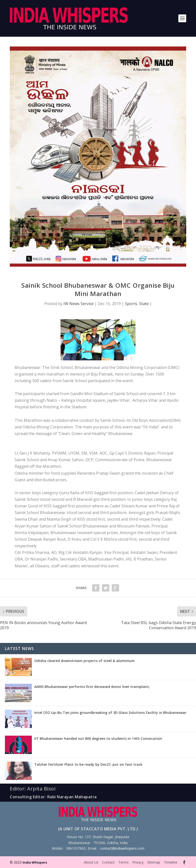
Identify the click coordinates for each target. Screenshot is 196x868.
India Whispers (35, 862)
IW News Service (79, 304)
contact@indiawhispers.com (122, 848)
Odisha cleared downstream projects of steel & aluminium (85, 661)
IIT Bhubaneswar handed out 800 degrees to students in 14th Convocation (98, 738)
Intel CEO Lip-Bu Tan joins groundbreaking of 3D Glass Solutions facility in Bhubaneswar (110, 713)
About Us (91, 862)
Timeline (171, 862)
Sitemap (154, 862)
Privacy (138, 862)
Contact (108, 862)
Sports (131, 304)
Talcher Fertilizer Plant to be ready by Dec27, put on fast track (88, 764)
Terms (123, 862)
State (144, 304)
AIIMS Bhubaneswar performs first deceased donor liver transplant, (92, 687)
